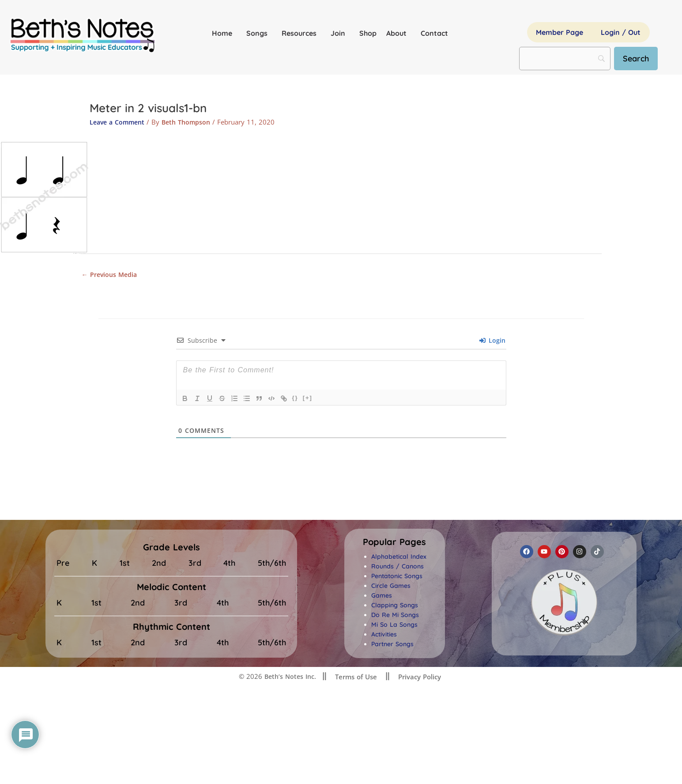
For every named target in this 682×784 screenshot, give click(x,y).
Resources (301, 33)
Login (492, 342)
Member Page (560, 32)
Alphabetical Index (399, 558)
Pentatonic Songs (397, 577)
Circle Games (391, 587)
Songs (259, 33)
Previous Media (111, 275)
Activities (384, 636)
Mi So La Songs (394, 626)
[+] (308, 399)
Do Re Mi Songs (395, 616)
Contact (434, 33)
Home (224, 33)
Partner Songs (392, 645)
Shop (368, 33)
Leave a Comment (119, 122)
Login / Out (621, 32)
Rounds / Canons (398, 568)
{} (295, 399)
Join (340, 33)
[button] (394, 543)
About (399, 33)
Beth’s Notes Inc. (289, 678)
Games (382, 597)
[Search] (639, 59)
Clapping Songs (395, 606)
